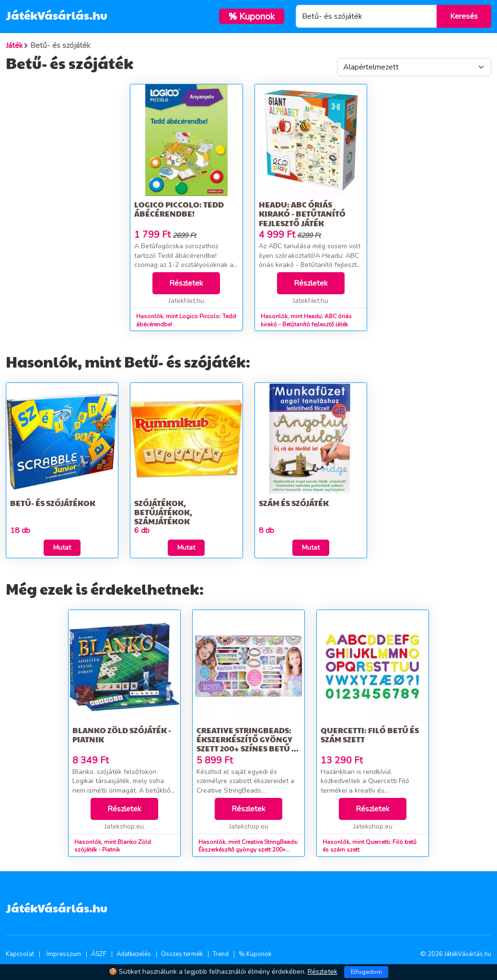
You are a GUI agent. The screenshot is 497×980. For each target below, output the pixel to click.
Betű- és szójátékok (53, 503)
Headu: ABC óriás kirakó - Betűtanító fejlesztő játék (302, 213)
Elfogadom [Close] (366, 972)
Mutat (62, 548)
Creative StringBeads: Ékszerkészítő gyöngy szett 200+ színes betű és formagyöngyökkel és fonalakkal (248, 749)
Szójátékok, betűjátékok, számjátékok (163, 512)
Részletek (186, 283)
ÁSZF (99, 954)
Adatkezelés (134, 954)
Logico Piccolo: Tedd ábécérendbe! (179, 209)
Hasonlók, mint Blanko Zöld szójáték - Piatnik (113, 846)
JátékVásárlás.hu (57, 15)
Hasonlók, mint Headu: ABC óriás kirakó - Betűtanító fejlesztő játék (306, 320)
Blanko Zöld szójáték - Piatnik (122, 735)
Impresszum (64, 954)
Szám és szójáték (294, 503)
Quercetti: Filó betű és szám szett (370, 735)
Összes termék (182, 954)
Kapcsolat (20, 954)
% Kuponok (255, 954)
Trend (221, 954)
